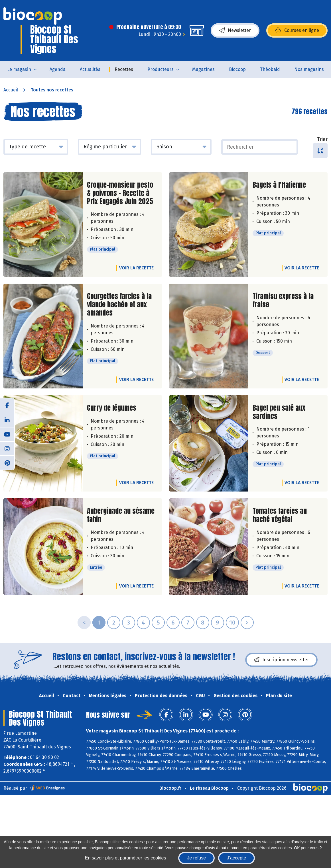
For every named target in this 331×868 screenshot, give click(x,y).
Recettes (124, 69)
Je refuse (196, 858)
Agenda (58, 69)
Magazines (203, 69)
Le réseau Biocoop (209, 788)
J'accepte (236, 858)
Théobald (270, 69)
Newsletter (235, 30)
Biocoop (237, 69)
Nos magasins (309, 69)
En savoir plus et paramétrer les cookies (126, 858)
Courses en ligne (297, 30)
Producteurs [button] (161, 69)
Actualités (90, 69)
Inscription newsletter (281, 660)
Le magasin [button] (19, 69)
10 (232, 623)
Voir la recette (136, 268)
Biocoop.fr (170, 788)
